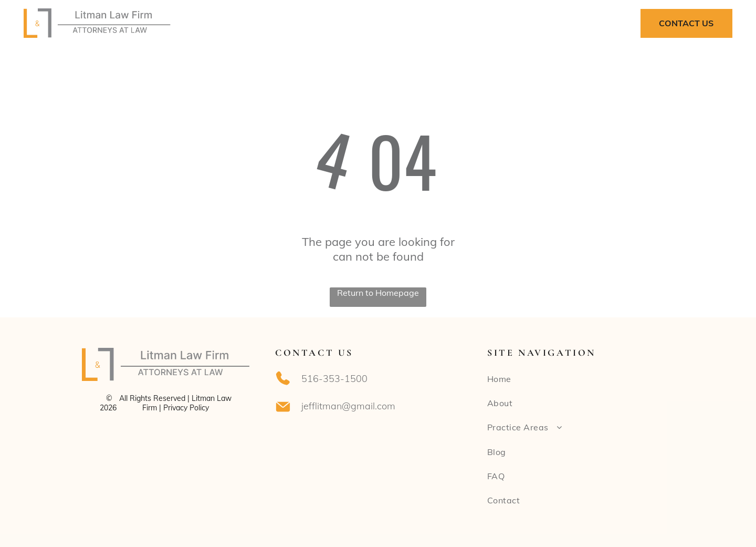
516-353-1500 (334, 379)
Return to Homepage (378, 293)
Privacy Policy (186, 408)
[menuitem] (272, 23)
